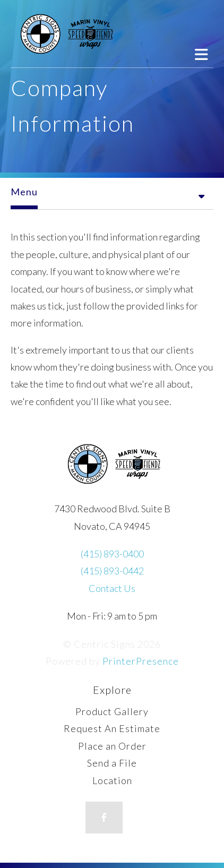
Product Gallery (112, 711)
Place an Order (112, 746)
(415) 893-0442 (112, 571)
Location (112, 780)
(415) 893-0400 (112, 554)
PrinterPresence (141, 661)
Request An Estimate (112, 728)
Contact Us (112, 588)
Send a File (112, 763)
